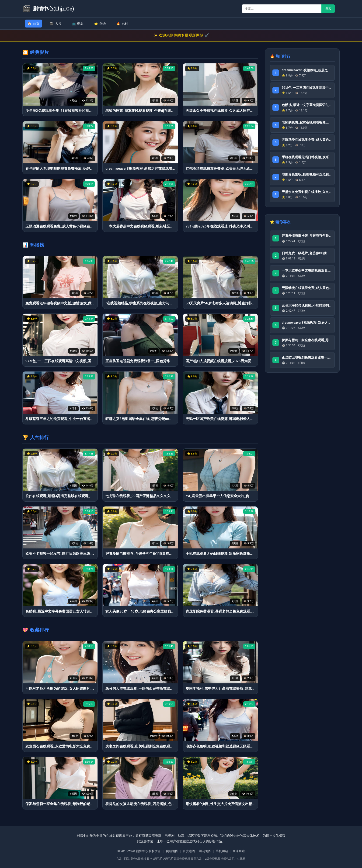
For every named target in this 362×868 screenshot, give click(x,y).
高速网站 (239, 851)
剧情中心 (142, 851)
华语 (100, 24)
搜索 (328, 9)
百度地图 (189, 851)
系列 (122, 24)
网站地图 (172, 851)
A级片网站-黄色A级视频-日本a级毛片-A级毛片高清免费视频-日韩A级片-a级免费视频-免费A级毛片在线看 (181, 859)
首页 (33, 24)
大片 (56, 24)
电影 (78, 24)
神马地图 (205, 851)
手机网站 (222, 851)
